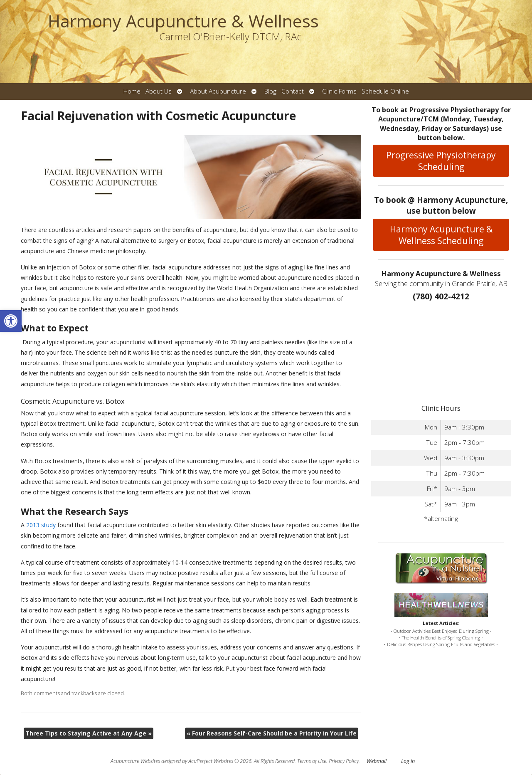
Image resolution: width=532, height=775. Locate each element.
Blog (270, 91)
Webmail (377, 761)
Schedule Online (385, 91)
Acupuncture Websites (135, 761)
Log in (408, 761)
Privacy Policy (344, 761)
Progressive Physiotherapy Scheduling (441, 161)
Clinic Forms (339, 91)
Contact (293, 91)
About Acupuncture (218, 91)
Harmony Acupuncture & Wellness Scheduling (441, 235)
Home (132, 91)
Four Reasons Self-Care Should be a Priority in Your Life (272, 733)
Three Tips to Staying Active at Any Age (89, 733)
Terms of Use (312, 761)
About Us (159, 91)
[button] (11, 321)
